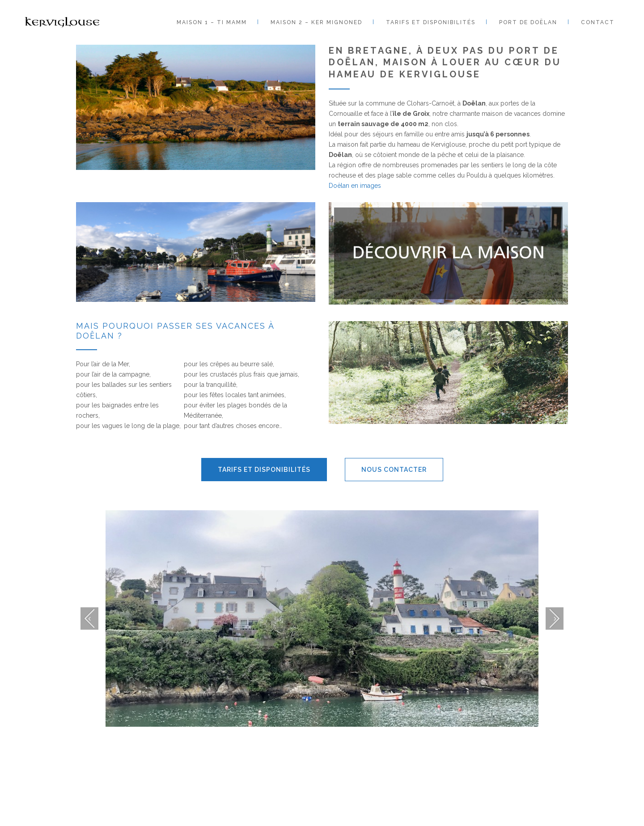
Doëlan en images (355, 186)
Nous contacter (394, 470)
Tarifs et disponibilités (264, 470)
